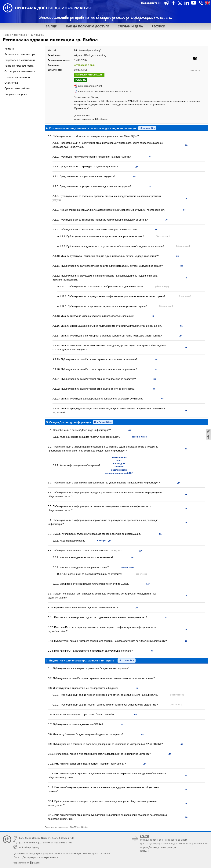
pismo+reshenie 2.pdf (90, 86)
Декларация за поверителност (40, 857)
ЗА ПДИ (52, 26)
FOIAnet (144, 851)
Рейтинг (9, 49)
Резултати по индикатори (20, 54)
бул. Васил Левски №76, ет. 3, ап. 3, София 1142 (47, 838)
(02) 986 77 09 (64, 842)
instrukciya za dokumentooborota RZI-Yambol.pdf (105, 91)
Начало (7, 35)
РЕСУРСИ (158, 26)
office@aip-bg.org (29, 847)
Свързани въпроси (16, 94)
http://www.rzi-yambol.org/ (87, 50)
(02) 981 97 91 (46, 842)
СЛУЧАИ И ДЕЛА (130, 26)
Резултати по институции (20, 60)
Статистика (11, 83)
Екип (16, 857)
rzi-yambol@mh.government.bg (90, 55)
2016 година (37, 35)
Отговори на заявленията (20, 71)
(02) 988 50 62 (27, 842)
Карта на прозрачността (19, 66)
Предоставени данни (17, 77)
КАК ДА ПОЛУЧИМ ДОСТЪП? (88, 26)
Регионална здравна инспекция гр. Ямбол (50, 39)
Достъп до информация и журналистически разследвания (174, 843)
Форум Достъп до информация (158, 847)
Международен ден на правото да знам (164, 840)
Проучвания (21, 35)
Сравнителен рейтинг (17, 88)
